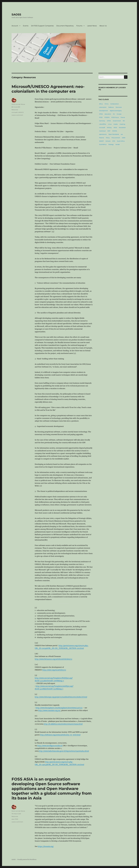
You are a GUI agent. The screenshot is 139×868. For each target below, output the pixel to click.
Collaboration (115, 104)
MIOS (115, 128)
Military (109, 128)
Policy (108, 138)
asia (13, 819)
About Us (103, 26)
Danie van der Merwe (18, 104)
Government (117, 121)
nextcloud (102, 131)
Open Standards (114, 134)
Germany (102, 121)
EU (114, 114)
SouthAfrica (103, 144)
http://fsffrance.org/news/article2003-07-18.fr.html (60, 735)
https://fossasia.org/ (46, 846)
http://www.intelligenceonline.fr (50, 746)
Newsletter (122, 128)
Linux (110, 124)
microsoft (15, 112)
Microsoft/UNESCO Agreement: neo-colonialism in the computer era (48, 89)
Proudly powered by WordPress (27, 860)
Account (15, 26)
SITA (114, 141)
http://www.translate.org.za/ (49, 710)
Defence (111, 107)
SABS (124, 138)
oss (122, 134)
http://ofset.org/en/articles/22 (54, 670)
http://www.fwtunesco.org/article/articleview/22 (53, 659)
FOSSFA (107, 117)
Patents (102, 138)
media (116, 124)
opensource (103, 134)
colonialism (103, 107)
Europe (119, 114)
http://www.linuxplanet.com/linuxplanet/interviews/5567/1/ (59, 708)
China (107, 104)
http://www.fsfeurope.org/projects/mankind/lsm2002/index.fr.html (61, 697)
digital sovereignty (116, 111)
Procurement (116, 138)
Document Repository (65, 26)
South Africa (121, 141)
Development (104, 111)
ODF (109, 131)
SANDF (101, 141)
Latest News (92, 26)
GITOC (109, 121)
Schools (108, 141)
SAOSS (16, 14)
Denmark (119, 107)
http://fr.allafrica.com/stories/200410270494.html (63, 724)
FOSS (16, 819)
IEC (124, 121)
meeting (122, 124)
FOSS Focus (115, 117)
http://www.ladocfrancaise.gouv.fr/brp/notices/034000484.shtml (64, 751)
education (108, 114)
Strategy (111, 144)
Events (26, 26)
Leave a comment (17, 115)
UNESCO (21, 112)
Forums (79, 26)
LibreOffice (103, 124)
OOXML (115, 131)
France (123, 117)
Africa (101, 104)
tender (118, 144)
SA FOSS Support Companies (42, 26)
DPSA (101, 114)
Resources (15, 110)
